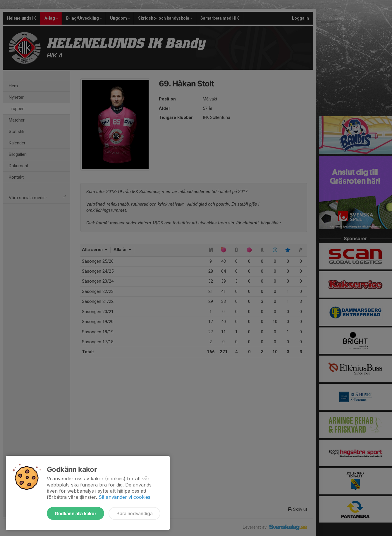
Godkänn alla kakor (75, 513)
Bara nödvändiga (134, 513)
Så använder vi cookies (124, 497)
